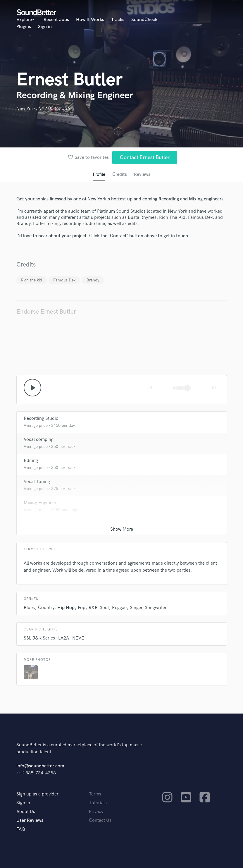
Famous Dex (64, 280)
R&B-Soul (99, 608)
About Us (26, 812)
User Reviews (30, 820)
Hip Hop (66, 608)
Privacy (96, 812)
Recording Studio (41, 418)
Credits (120, 175)
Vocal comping (39, 440)
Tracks (118, 20)
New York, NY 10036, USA (43, 109)
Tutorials (98, 803)
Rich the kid (32, 280)
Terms (95, 794)
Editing (31, 461)
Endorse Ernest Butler (46, 312)
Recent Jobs (56, 20)
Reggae (119, 608)
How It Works (90, 20)
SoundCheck (144, 20)
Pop (82, 608)
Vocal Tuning (37, 482)
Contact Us (100, 820)
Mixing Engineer (40, 503)
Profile (99, 175)
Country (46, 608)
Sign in (45, 27)
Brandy (93, 280)
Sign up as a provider (37, 794)
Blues (29, 608)
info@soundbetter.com (40, 766)
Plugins (24, 27)
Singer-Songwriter (148, 608)
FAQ (21, 829)
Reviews (142, 175)
